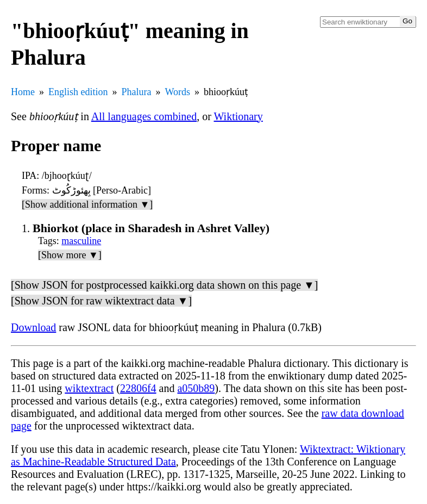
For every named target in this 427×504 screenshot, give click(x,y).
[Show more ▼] (70, 255)
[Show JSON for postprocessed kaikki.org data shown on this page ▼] (164, 285)
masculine (81, 241)
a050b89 (196, 388)
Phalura (137, 92)
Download (33, 327)
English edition (78, 92)
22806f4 (138, 388)
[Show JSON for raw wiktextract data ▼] (101, 301)
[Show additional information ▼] (87, 204)
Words (177, 92)
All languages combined (144, 116)
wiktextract (89, 388)
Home (23, 92)
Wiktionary (238, 116)
